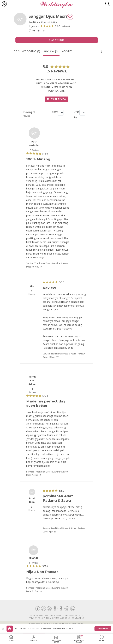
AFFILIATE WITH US (74, 615)
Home (11, 638)
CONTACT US (78, 618)
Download (103, 629)
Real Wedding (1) (27, 51)
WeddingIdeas (56, 639)
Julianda (33, 558)
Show (54, 112)
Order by (75, 115)
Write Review (57, 99)
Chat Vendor (56, 40)
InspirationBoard (79, 639)
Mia (32, 286)
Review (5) (51, 51)
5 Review (34, 150)
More (102, 638)
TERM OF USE (53, 618)
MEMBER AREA (37, 615)
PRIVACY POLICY (37, 618)
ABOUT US (65, 618)
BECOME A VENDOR (54, 615)
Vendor (34, 638)
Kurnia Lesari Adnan (32, 380)
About (67, 51)
